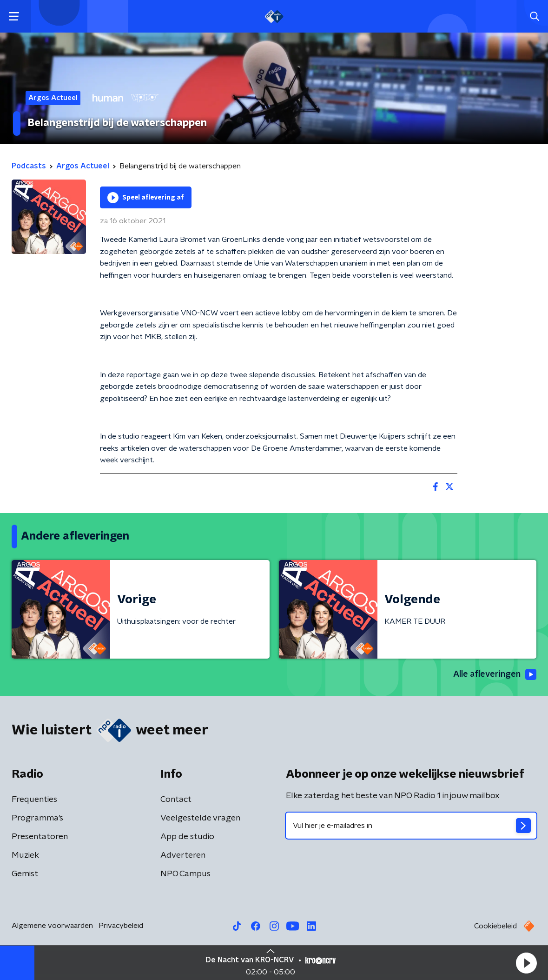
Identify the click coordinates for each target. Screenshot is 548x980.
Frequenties (34, 800)
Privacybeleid (121, 926)
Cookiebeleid (495, 926)
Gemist (25, 874)
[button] (526, 963)
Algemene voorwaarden (52, 926)
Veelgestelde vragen (200, 818)
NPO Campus (185, 874)
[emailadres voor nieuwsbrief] (411, 826)
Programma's (37, 818)
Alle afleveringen (495, 674)
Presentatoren (40, 837)
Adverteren (183, 855)
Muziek (25, 855)
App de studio (187, 837)
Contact (176, 800)
